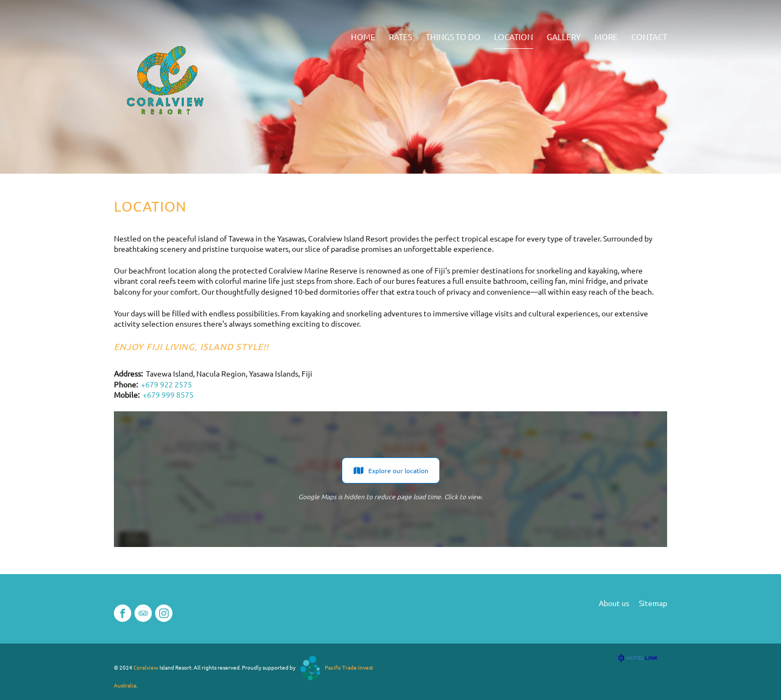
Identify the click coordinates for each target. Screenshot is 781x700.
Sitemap (653, 603)
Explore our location (391, 470)
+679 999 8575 (168, 394)
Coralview (146, 667)
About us (614, 603)
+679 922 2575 (167, 384)
